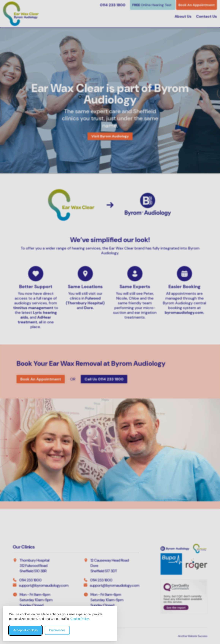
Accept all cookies (25, 630)
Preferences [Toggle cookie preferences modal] (57, 630)
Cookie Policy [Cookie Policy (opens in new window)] (80, 619)
